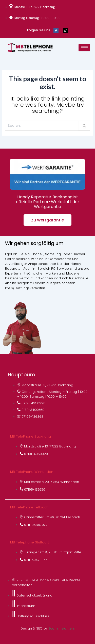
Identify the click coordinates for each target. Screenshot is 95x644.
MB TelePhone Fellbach (29, 507)
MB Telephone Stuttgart (30, 542)
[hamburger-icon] (84, 48)
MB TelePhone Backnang (31, 436)
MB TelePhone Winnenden (32, 472)
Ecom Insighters (62, 628)
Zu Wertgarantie (48, 220)
